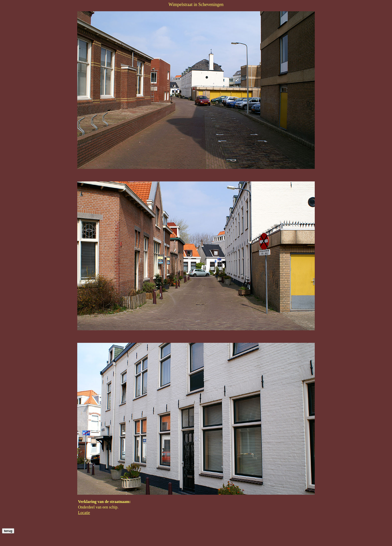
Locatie (84, 513)
